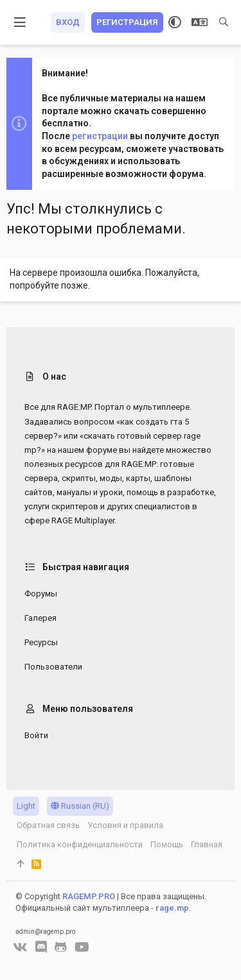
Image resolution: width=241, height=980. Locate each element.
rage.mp (172, 908)
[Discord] (41, 947)
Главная (207, 844)
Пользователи (53, 667)
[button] (20, 22)
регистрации (100, 136)
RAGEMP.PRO (89, 896)
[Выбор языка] (200, 22)
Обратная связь (48, 825)
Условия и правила (125, 825)
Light (26, 806)
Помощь (167, 844)
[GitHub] (61, 947)
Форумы (41, 594)
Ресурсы (41, 642)
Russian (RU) (80, 806)
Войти (36, 735)
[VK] (20, 947)
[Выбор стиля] (175, 22)
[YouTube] (82, 947)
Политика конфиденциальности (80, 844)
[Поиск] (224, 22)
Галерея (40, 618)
